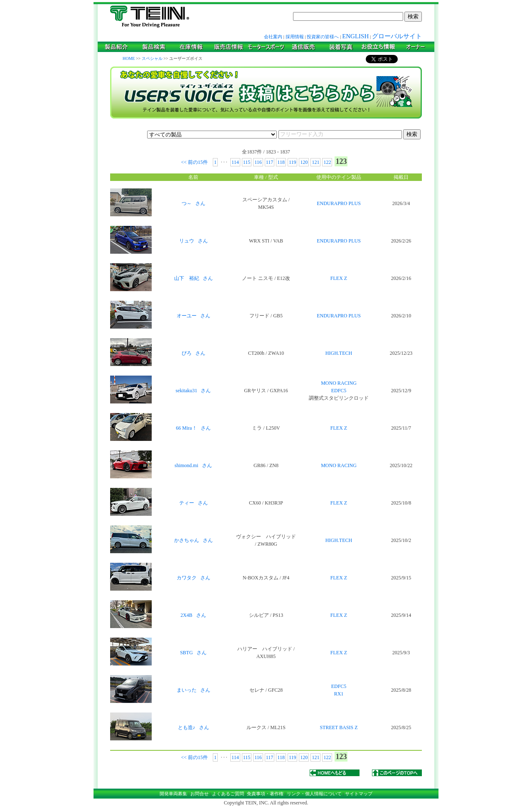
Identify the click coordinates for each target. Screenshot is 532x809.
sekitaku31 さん (193, 391)
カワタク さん (193, 578)
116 (258, 162)
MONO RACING (339, 383)
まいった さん (193, 690)
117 (270, 162)
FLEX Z (339, 278)
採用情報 (295, 37)
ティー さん (193, 503)
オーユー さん (193, 316)
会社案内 (273, 37)
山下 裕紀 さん (193, 278)
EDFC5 (339, 391)
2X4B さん (193, 615)
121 (315, 162)
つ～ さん (193, 203)
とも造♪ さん (193, 727)
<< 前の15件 (195, 162)
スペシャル (152, 58)
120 (304, 162)
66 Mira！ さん (193, 428)
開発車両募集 (173, 794)
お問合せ (199, 794)
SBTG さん (193, 653)
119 (293, 162)
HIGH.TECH (339, 353)
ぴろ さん (193, 353)
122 (327, 162)
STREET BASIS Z (339, 727)
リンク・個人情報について (314, 794)
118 (281, 162)
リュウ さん (193, 241)
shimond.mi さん (193, 465)
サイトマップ (359, 794)
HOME (129, 58)
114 (235, 162)
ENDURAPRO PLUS (339, 203)
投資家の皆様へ (323, 37)
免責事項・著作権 (265, 794)
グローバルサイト (397, 36)
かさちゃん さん (193, 540)
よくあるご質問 (228, 794)
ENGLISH (355, 36)
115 (247, 162)
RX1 (339, 694)
